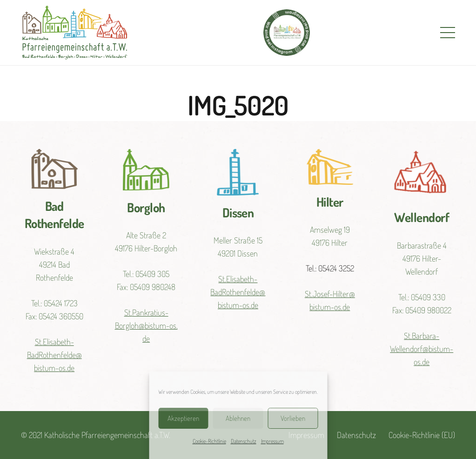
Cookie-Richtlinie (209, 441)
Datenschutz (244, 441)
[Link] (75, 33)
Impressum (272, 441)
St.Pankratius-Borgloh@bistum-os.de (146, 325)
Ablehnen (238, 418)
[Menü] (448, 33)
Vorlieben (293, 418)
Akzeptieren (183, 418)
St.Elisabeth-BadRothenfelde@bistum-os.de (54, 355)
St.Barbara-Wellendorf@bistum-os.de (422, 349)
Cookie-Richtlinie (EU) (422, 435)
